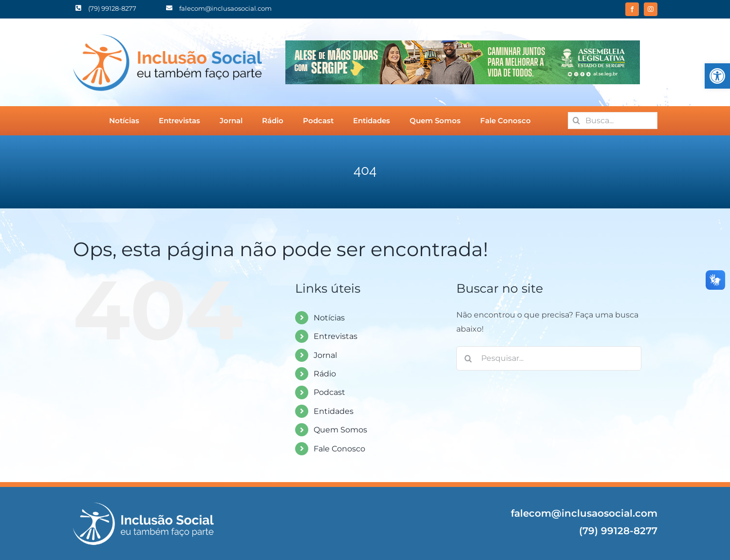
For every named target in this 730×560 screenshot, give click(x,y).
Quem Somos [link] (340, 430)
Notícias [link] (329, 318)
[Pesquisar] (576, 121)
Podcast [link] (329, 392)
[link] (717, 76)
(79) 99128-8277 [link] (618, 531)
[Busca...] (613, 121)
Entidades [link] (334, 411)
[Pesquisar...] (549, 358)
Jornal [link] (325, 355)
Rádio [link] (325, 374)
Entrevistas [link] (336, 336)
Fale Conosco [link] (339, 449)
